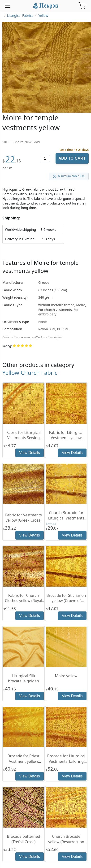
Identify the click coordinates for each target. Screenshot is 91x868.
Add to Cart (72, 158)
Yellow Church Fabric (30, 373)
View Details (30, 453)
